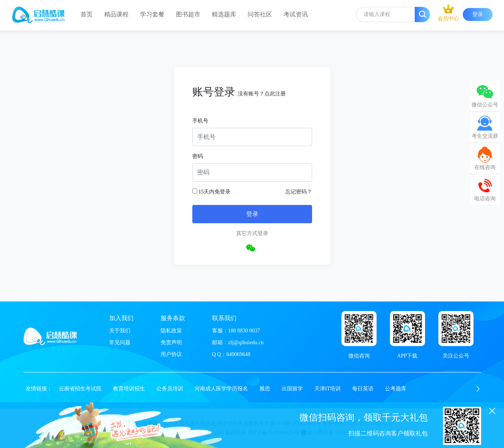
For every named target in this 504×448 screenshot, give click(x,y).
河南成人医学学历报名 (221, 389)
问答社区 (260, 14)
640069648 (238, 354)
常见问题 (120, 342)
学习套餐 (152, 14)
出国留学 (292, 389)
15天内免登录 (212, 192)
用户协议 (171, 354)
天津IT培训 (328, 389)
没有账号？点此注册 (262, 94)
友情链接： (39, 389)
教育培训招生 (129, 389)
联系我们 (224, 318)
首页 (87, 14)
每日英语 (363, 389)
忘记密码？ (299, 192)
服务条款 (173, 318)
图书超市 (188, 14)
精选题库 (224, 14)
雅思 (265, 389)
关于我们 (120, 331)
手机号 (200, 121)
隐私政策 (171, 331)
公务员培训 (170, 389)
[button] (478, 389)
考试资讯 (296, 14)
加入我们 (121, 318)
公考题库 (396, 389)
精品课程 (116, 14)
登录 (478, 14)
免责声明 (171, 342)
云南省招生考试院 (80, 389)
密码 (198, 156)
